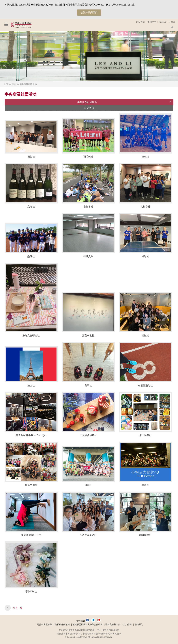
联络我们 (139, 624)
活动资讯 (89, 108)
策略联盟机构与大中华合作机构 (88, 624)
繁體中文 (152, 22)
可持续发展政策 (45, 624)
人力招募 (127, 624)
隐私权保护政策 (62, 624)
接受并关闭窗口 (89, 12)
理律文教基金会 (113, 624)
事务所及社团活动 (28, 84)
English (162, 22)
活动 (14, 84)
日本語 (172, 22)
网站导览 (141, 22)
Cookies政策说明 (125, 5)
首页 (6, 84)
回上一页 (17, 608)
